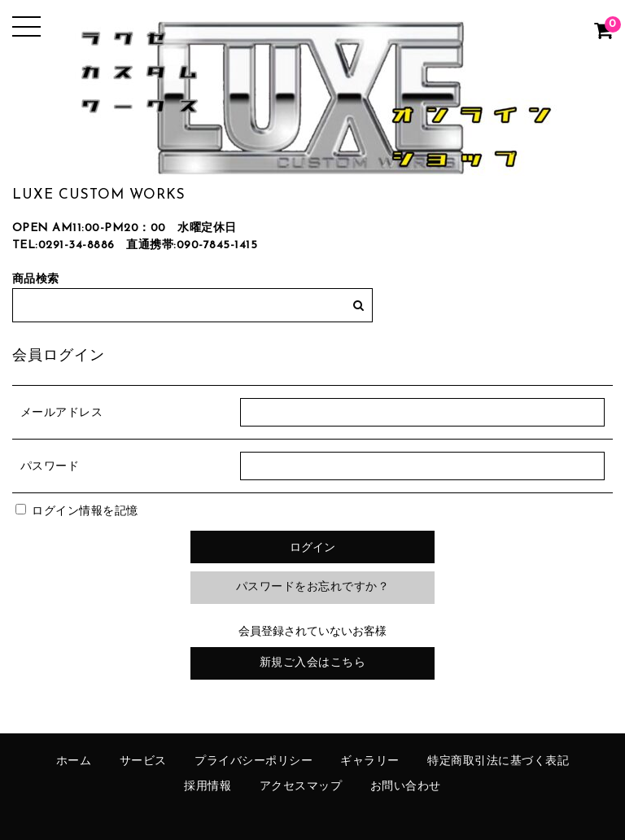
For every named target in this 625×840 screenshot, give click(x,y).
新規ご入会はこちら (313, 663)
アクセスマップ (301, 787)
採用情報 (208, 787)
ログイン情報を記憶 (77, 512)
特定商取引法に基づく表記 (498, 761)
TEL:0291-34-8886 (63, 245)
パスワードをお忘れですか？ (313, 587)
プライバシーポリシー (253, 761)
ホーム (74, 761)
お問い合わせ (406, 787)
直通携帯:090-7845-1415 (192, 245)
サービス (143, 761)
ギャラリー (370, 761)
